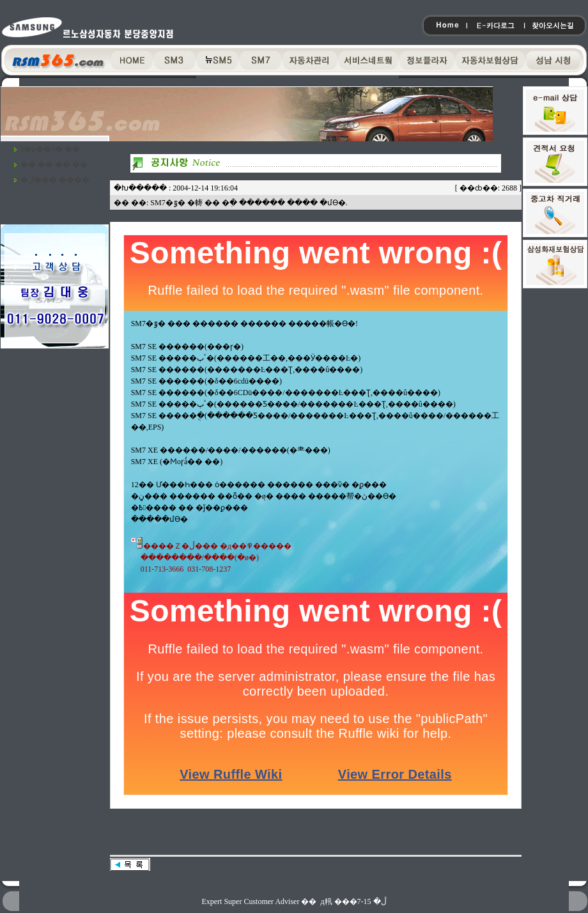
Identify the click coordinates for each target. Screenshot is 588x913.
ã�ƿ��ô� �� (50, 149)
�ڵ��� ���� (55, 180)
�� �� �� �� (54, 164)
